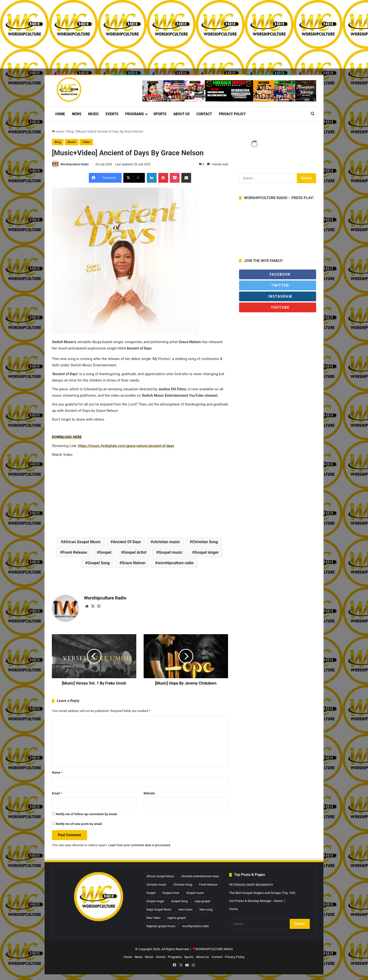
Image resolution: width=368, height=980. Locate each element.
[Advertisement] (147, 34)
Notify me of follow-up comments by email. (87, 814)
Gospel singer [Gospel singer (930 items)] (155, 901)
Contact (204, 114)
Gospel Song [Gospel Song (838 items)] (179, 901)
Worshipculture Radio (75, 164)
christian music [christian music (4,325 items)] (156, 885)
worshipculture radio (175, 563)
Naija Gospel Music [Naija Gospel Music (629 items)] (159, 910)
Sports (160, 114)
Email (57, 794)
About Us (181, 114)
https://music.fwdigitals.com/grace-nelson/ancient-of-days (126, 446)
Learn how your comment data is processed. (139, 845)
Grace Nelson (134, 563)
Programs (134, 114)
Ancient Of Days (127, 542)
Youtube (280, 307)
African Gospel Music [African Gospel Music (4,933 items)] (160, 877)
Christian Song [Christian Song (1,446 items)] (183, 885)
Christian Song (205, 542)
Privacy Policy (232, 114)
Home (60, 114)
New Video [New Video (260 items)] (153, 918)
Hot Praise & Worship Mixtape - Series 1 (257, 901)
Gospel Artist (135, 553)
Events (112, 114)
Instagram (278, 296)
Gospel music (171, 553)
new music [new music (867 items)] (185, 910)
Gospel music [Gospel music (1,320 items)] (195, 893)
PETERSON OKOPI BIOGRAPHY (251, 885)
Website (149, 794)
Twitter (277, 285)
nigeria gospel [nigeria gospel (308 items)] (177, 918)
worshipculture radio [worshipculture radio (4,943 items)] (196, 926)
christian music (166, 542)
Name (57, 773)
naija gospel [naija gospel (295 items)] (202, 901)
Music (93, 114)
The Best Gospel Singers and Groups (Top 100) (262, 893)
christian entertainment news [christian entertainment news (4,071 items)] (200, 877)
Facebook (278, 274)
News (77, 114)
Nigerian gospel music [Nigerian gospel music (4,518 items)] (161, 926)
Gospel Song (98, 563)
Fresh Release (75, 553)
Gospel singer (207, 553)
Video (86, 142)
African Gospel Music (82, 542)
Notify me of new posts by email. (79, 824)
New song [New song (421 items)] (206, 910)
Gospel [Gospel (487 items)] (151, 893)
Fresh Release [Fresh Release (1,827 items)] (208, 885)
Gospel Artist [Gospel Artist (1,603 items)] (171, 893)
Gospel (105, 553)
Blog (70, 131)
